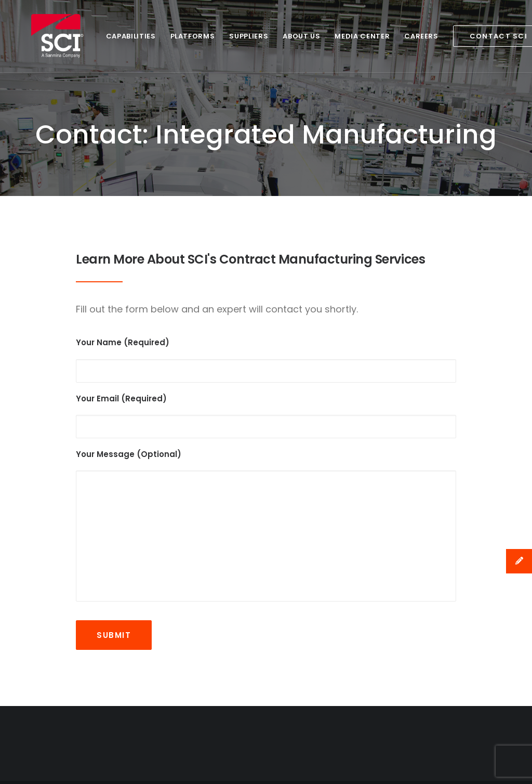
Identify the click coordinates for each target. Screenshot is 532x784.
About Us (272, 36)
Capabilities (102, 36)
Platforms (164, 36)
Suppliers (220, 36)
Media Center (333, 36)
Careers (392, 36)
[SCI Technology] (43, 36)
